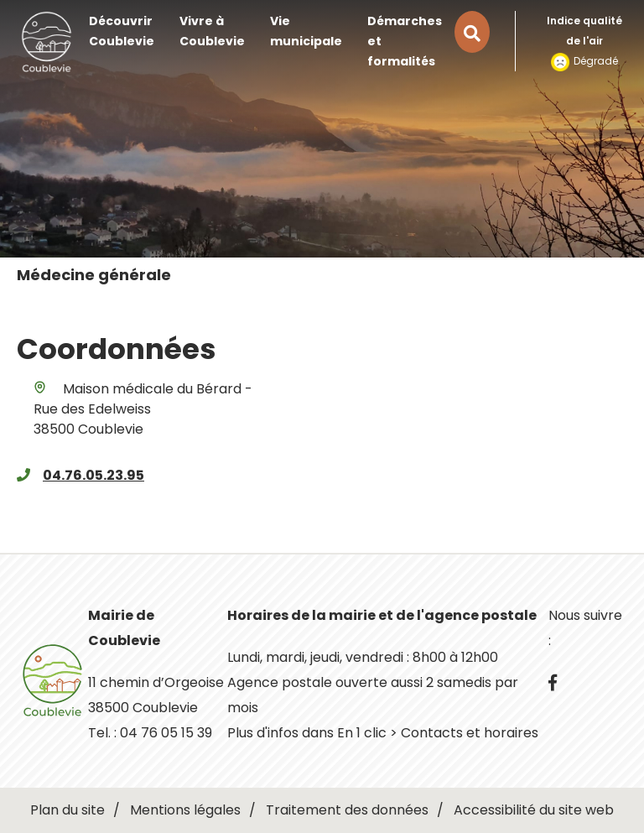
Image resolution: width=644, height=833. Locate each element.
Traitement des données (347, 810)
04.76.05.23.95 (93, 475)
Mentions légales (185, 810)
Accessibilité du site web (534, 810)
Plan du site (68, 810)
